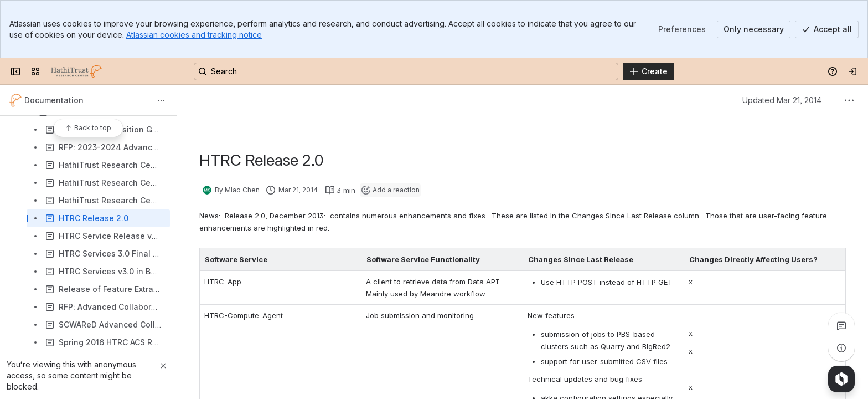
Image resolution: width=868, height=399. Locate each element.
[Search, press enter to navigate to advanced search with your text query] (406, 71)
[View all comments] (841, 326)
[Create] (649, 71)
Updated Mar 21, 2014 (782, 100)
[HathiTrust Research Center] (76, 71)
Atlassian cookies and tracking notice (194, 35)
